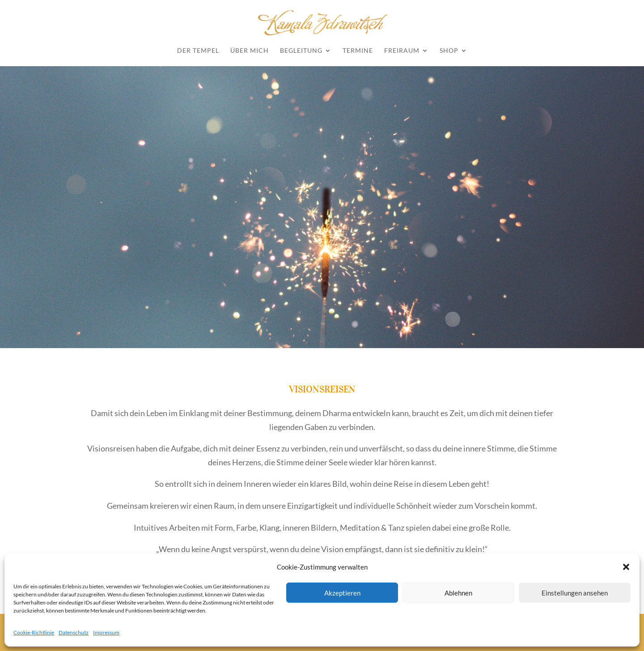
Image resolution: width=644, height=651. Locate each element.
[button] (626, 567)
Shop (449, 51)
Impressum (106, 632)
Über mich (250, 51)
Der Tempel (198, 51)
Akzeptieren (342, 593)
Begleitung (301, 51)
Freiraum (402, 51)
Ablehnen (458, 593)
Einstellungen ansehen (575, 593)
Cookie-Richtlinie (34, 632)
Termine (358, 51)
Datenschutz (74, 632)
